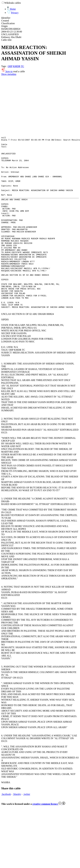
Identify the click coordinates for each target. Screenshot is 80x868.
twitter (27, 829)
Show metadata (9, 74)
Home (13, 9)
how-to (7, 71)
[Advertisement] (29, 106)
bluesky (17, 829)
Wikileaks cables (13, 3)
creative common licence (49, 838)
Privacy (15, 13)
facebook (6, 829)
